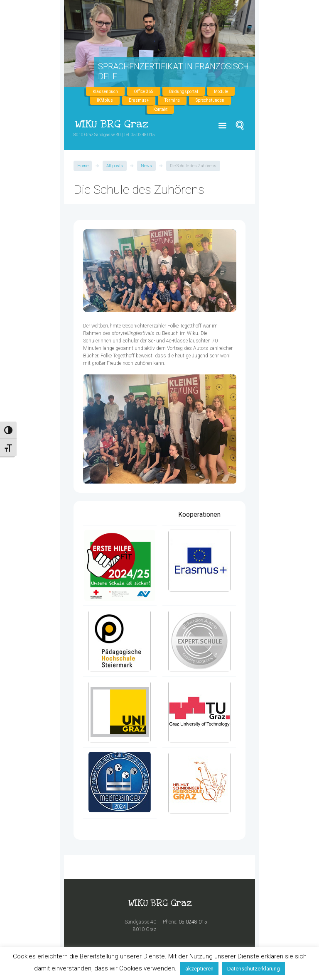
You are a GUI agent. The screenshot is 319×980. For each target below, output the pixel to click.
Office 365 (144, 92)
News (146, 166)
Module (221, 92)
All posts (115, 166)
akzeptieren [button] (199, 969)
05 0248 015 (193, 922)
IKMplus (105, 100)
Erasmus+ (139, 100)
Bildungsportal (184, 92)
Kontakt (160, 109)
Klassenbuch (105, 92)
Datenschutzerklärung (254, 969)
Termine (172, 100)
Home (83, 166)
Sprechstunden (210, 100)
